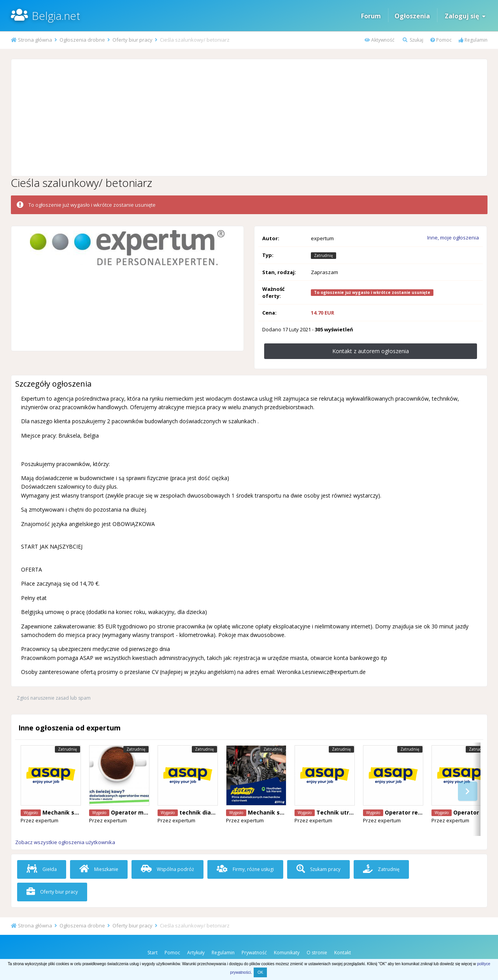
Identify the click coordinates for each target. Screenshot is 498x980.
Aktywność (380, 40)
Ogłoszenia (412, 16)
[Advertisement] (249, 118)
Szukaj (413, 40)
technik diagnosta (205, 812)
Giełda (42, 869)
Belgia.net (56, 16)
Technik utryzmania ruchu (353, 812)
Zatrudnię (381, 869)
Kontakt (343, 953)
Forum (371, 16)
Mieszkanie (99, 869)
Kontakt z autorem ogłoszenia (371, 351)
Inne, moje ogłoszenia (453, 238)
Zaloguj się (465, 16)
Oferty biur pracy (52, 892)
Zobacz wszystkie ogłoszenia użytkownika (65, 842)
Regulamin (473, 40)
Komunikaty (287, 953)
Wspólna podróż (167, 869)
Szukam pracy (318, 869)
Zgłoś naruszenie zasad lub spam (54, 698)
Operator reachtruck (414, 812)
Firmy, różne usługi (245, 869)
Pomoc (441, 40)
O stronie (317, 953)
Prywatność (254, 953)
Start (153, 953)
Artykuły (196, 953)
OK (260, 972)
